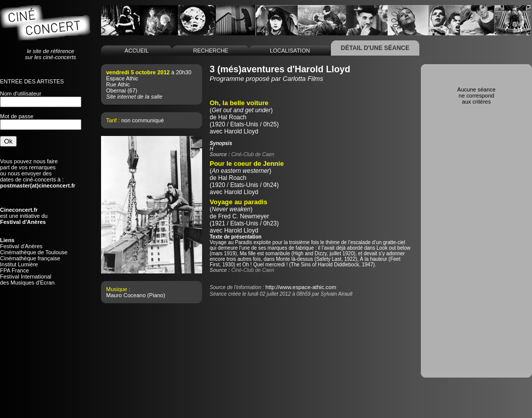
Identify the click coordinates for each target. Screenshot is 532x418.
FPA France (14, 270)
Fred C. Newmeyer (244, 216)
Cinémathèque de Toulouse (34, 252)
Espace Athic (122, 78)
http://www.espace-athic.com (301, 287)
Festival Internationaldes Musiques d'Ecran (27, 280)
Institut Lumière (19, 264)
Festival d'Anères (21, 246)
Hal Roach (232, 117)
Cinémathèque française (30, 258)
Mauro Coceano (126, 295)
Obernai (116, 90)
